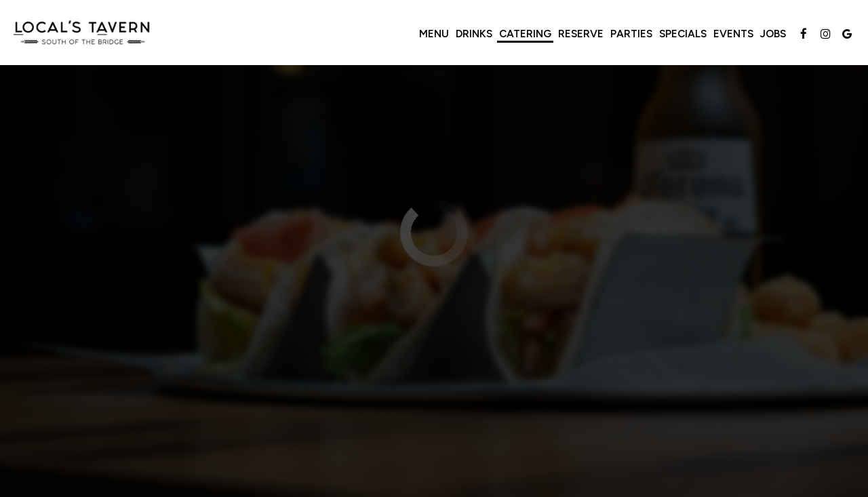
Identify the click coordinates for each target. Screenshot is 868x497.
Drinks (474, 34)
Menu (434, 34)
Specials (683, 34)
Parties (631, 34)
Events (733, 34)
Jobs (773, 34)
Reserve (581, 34)
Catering (525, 34)
